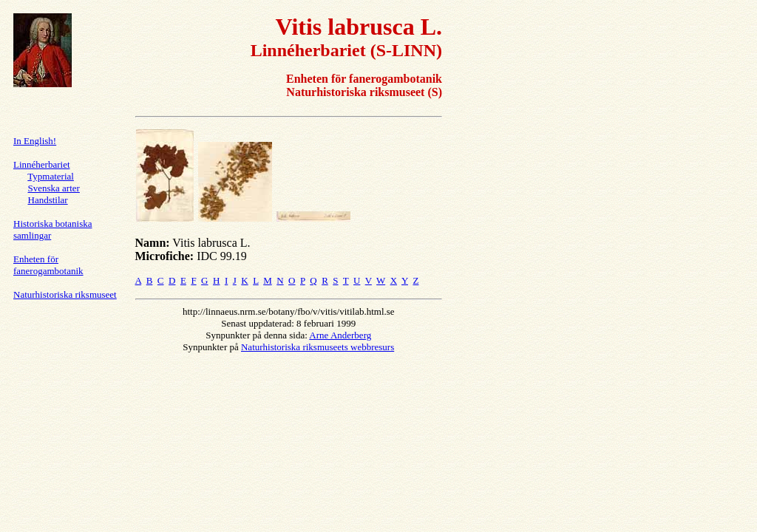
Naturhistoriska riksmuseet (65, 294)
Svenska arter (54, 188)
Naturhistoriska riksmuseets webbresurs (318, 347)
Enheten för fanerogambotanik (48, 265)
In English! (35, 141)
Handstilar (48, 200)
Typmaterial (51, 176)
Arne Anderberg (340, 335)
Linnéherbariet (42, 164)
